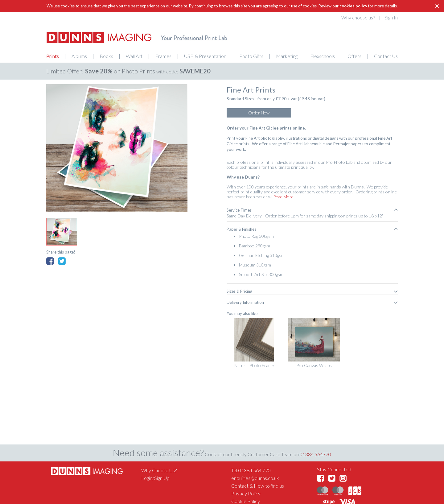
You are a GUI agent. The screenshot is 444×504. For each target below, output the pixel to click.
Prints (53, 56)
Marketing (287, 56)
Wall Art (134, 56)
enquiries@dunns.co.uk (255, 478)
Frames (163, 56)
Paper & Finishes (312, 229)
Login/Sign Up (155, 478)
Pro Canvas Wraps (314, 365)
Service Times (312, 210)
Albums (79, 56)
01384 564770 (315, 454)
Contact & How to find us (258, 486)
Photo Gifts (251, 56)
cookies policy (353, 6)
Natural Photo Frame (254, 365)
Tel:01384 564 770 (251, 470)
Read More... (284, 197)
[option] (117, 148)
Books (106, 56)
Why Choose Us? (159, 470)
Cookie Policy (246, 501)
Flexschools (323, 56)
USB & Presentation (205, 56)
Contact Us (386, 56)
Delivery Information (312, 302)
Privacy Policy (246, 493)
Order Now (259, 113)
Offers (354, 56)
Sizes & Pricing (312, 291)
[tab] (312, 210)
